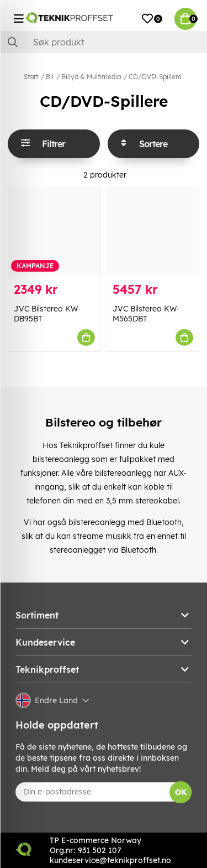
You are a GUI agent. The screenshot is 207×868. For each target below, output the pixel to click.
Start (31, 77)
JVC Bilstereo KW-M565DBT (146, 314)
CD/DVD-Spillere (155, 77)
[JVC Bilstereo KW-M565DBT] (153, 232)
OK (181, 792)
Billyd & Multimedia (91, 77)
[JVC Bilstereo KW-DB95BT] (54, 232)
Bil (50, 77)
